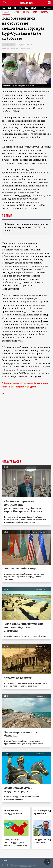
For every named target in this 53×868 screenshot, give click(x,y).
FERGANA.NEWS (27, 3)
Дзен (33, 387)
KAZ (4, 8)
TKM (21, 8)
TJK (15, 8)
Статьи (17, 12)
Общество (21, 45)
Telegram (19, 387)
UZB (27, 8)
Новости (6, 12)
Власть (29, 45)
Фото (35, 12)
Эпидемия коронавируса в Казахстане (16, 49)
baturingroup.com (26, 866)
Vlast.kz (18, 111)
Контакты (6, 860)
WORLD (33, 8)
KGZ (10, 8)
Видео (26, 12)
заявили (16, 298)
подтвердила (33, 321)
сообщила (25, 360)
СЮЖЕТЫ (44, 12)
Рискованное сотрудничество (13, 812)
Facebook (9, 256)
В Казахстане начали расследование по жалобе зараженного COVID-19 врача (26, 227)
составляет (43, 373)
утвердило (25, 195)
